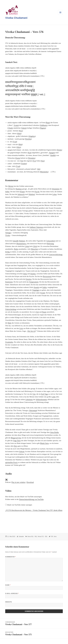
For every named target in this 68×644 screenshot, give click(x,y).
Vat (22, 161)
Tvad (15, 142)
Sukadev (21, 537)
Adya (19, 147)
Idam (19, 133)
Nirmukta (31, 158)
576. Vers (54, 537)
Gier (34, 394)
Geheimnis (29, 400)
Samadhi (16, 241)
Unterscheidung (11, 309)
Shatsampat (33, 410)
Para (21, 131)
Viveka (8, 235)
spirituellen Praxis (11, 462)
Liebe (54, 397)
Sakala (24, 128)
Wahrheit (32, 194)
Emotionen (9, 282)
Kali (30, 153)
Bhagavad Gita (16, 438)
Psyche (37, 192)
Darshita (28, 139)
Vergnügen (36, 290)
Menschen (35, 249)
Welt (56, 309)
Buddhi (53, 155)
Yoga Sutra (17, 441)
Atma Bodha (54, 432)
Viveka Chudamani (16, 18)
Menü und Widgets (60, 15)
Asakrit (24, 164)
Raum (44, 312)
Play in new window (18, 482)
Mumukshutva (21, 244)
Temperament (34, 282)
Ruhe (10, 323)
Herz (16, 446)
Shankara (19, 189)
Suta (43, 161)
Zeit (37, 312)
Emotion (29, 279)
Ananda (36, 287)
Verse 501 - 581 (32, 537)
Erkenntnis (56, 189)
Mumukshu (44, 172)
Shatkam (22, 241)
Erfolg (7, 252)
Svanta (16, 125)
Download (30, 482)
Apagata (52, 153)
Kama (18, 158)
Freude (43, 293)
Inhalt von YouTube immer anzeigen (20, 505)
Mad (20, 144)
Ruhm (16, 249)
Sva (34, 161)
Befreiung (50, 244)
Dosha (59, 150)
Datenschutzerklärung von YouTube (31, 499)
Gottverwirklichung (56, 255)
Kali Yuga (45, 394)
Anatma (33, 274)
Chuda (10, 128)
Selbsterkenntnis (41, 400)
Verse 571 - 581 (42, 537)
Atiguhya (32, 136)
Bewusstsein (47, 276)
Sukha (45, 287)
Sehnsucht (21, 194)
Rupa (48, 123)
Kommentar (10, 557)
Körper (22, 192)
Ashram (22, 451)
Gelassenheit (51, 241)
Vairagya (8, 233)
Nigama (43, 128)
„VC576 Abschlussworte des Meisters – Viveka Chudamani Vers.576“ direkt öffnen (34, 510)
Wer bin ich (31, 331)
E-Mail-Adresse (12, 594)
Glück (35, 246)
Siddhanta (44, 125)
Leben (55, 194)
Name (8, 585)
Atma (25, 274)
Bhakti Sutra (44, 443)
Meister (11, 186)
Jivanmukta (9, 342)
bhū (39, 169)
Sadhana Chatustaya (36, 227)
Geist (21, 328)
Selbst (7, 192)
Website (9, 602)
